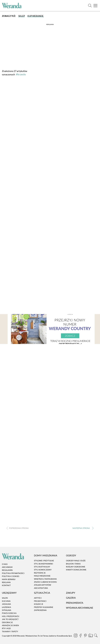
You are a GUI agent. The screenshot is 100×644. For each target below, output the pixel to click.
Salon (5, 598)
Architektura (41, 588)
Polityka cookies (11, 576)
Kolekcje (39, 604)
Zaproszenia (40, 610)
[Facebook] (81, 636)
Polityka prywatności (13, 573)
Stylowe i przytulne (44, 561)
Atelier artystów (43, 585)
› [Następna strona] (82, 528)
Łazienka (7, 607)
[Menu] (95, 6)
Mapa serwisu (9, 579)
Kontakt (6, 585)
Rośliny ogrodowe (76, 567)
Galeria (71, 598)
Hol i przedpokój (11, 616)
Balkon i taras (73, 564)
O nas (5, 564)
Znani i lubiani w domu (45, 582)
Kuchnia (6, 601)
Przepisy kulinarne (44, 607)
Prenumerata (75, 603)
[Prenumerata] (91, 636)
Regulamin (7, 570)
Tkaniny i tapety (10, 631)
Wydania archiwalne (80, 608)
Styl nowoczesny (43, 570)
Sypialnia (7, 610)
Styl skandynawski (43, 564)
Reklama (6, 582)
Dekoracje (7, 622)
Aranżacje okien (10, 625)
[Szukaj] (90, 6)
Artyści (38, 598)
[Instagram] (76, 636)
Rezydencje (40, 573)
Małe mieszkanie (42, 576)
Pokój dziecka (9, 613)
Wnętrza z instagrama (45, 579)
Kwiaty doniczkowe (76, 570)
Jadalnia (6, 604)
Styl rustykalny (42, 567)
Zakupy (71, 593)
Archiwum (7, 567)
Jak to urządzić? (10, 619)
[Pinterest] (86, 636)
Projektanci (40, 601)
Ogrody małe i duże (76, 561)
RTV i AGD (6, 628)
